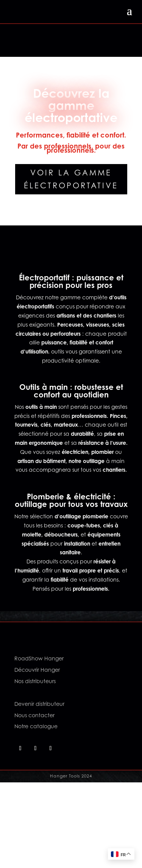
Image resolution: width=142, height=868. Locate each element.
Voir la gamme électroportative (71, 179)
